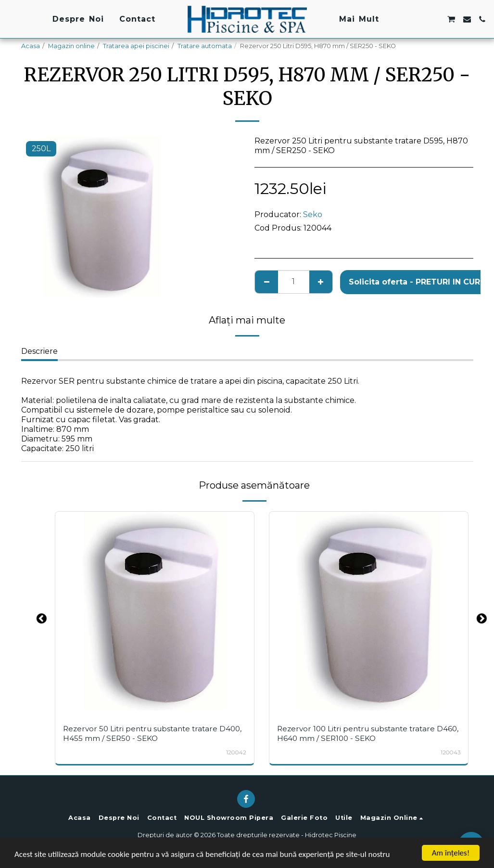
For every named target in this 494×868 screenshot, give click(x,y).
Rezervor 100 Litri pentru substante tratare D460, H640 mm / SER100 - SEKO (368, 733)
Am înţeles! (451, 853)
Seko (313, 214)
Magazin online (71, 46)
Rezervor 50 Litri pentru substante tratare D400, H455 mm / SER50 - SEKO (152, 733)
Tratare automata (205, 46)
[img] (155, 611)
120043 (450, 752)
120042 (236, 752)
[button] (405, 19)
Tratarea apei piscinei (136, 46)
